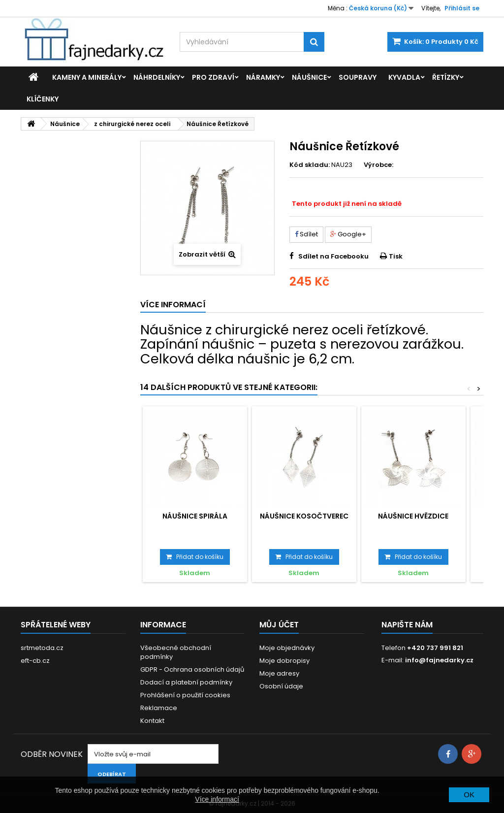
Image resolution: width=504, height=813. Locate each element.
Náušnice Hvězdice (413, 516)
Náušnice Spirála (195, 516)
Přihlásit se (462, 8)
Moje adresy (279, 673)
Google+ (348, 234)
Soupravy (358, 77)
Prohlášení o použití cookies (185, 695)
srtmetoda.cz (42, 648)
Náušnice (309, 77)
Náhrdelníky (157, 77)
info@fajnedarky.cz (439, 660)
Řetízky (446, 77)
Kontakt (152, 721)
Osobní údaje (281, 686)
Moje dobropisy (284, 661)
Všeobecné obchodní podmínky (176, 652)
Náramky (263, 77)
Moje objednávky (287, 648)
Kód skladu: (310, 165)
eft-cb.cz (35, 661)
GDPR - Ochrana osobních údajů (192, 669)
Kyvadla (404, 77)
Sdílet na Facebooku (333, 256)
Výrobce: (378, 165)
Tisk (396, 256)
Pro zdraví (213, 77)
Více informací (217, 799)
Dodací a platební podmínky (186, 682)
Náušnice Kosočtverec (304, 516)
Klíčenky (43, 99)
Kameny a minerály (87, 77)
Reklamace (159, 708)
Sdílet (306, 234)
